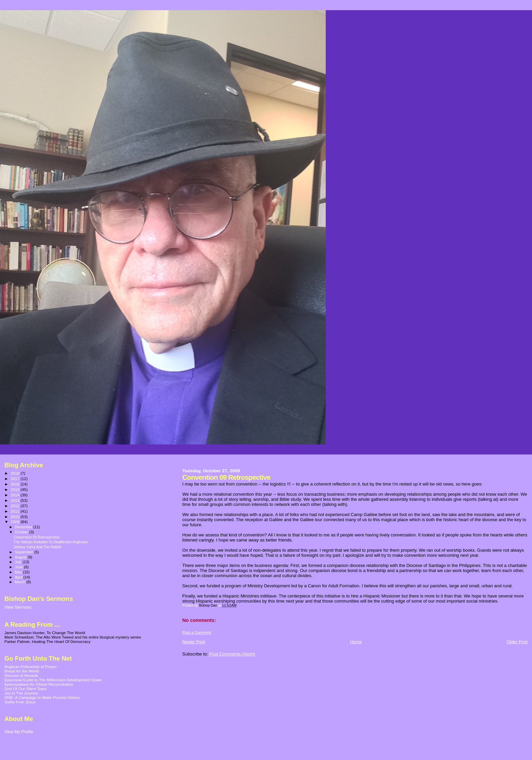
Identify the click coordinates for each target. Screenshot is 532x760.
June (20, 567)
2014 (15, 495)
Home (356, 642)
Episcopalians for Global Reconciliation (39, 684)
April (19, 577)
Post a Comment (197, 632)
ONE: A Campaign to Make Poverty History (42, 697)
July (19, 562)
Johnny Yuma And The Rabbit (37, 547)
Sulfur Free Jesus (20, 702)
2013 (15, 500)
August (21, 557)
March (21, 582)
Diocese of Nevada (21, 675)
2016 (15, 484)
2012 (15, 506)
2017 (15, 479)
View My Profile (19, 732)
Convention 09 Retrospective (37, 537)
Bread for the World (22, 671)
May (19, 572)
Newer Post (194, 642)
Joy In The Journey (21, 693)
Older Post (517, 642)
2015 (15, 489)
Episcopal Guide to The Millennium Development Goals (53, 680)
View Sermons (18, 607)
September (25, 552)
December (24, 527)
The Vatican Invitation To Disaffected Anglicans (51, 542)
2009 (15, 522)
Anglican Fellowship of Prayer (31, 667)
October (22, 532)
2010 (15, 517)
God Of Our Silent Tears (26, 689)
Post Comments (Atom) (232, 654)
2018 (15, 473)
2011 (15, 511)
